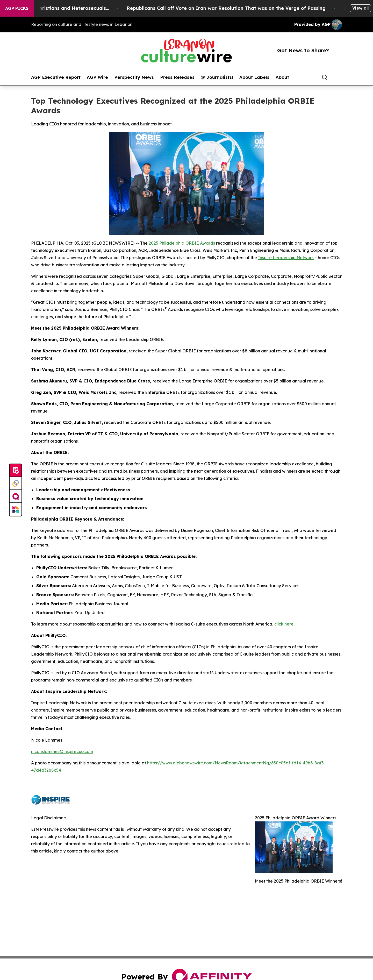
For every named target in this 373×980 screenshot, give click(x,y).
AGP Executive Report (56, 77)
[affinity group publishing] (16, 496)
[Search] (325, 77)
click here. (284, 624)
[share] (338, 77)
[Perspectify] (16, 484)
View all (360, 8)
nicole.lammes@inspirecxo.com (62, 751)
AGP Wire (97, 77)
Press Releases (177, 77)
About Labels (254, 77)
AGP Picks (17, 8)
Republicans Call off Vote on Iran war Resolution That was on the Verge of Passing (250, 8)
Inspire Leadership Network (286, 258)
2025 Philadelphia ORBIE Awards (182, 243)
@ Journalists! (217, 77)
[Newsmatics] (16, 509)
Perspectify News (134, 77)
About (282, 77)
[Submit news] (16, 471)
